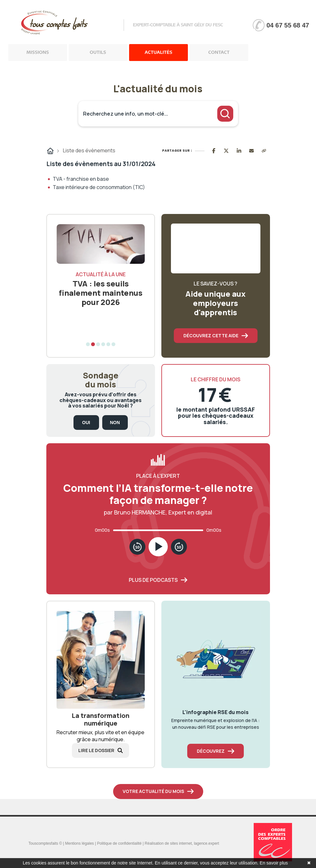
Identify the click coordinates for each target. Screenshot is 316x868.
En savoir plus (274, 863)
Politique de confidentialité (119, 843)
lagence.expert (207, 843)
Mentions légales (80, 843)
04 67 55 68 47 (288, 25)
